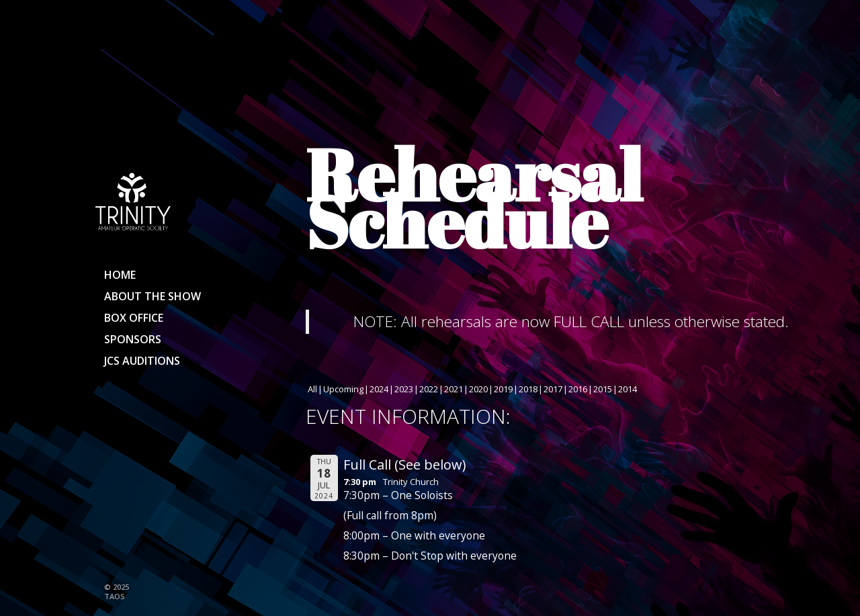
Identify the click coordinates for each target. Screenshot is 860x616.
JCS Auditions (142, 361)
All (312, 389)
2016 (578, 389)
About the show (153, 296)
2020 (478, 389)
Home (120, 275)
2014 (628, 389)
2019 (503, 389)
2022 (429, 389)
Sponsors (133, 339)
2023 (404, 389)
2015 (603, 389)
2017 (553, 389)
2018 (528, 389)
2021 (454, 389)
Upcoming (343, 389)
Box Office (134, 318)
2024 (379, 389)
